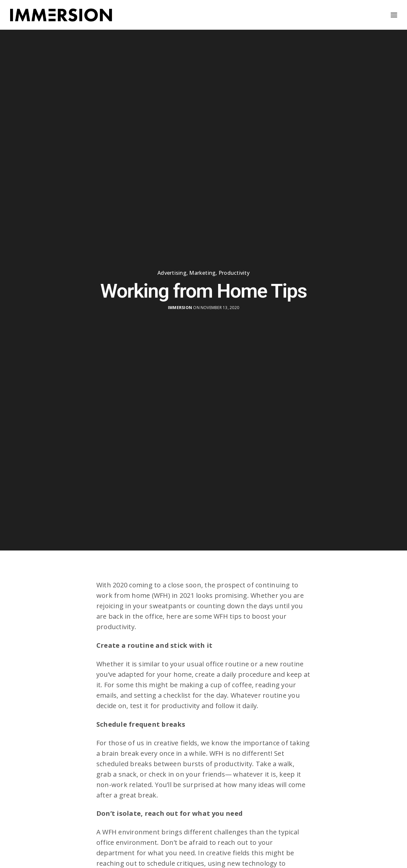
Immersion (180, 306)
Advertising (172, 271)
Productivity (234, 271)
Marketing (202, 271)
